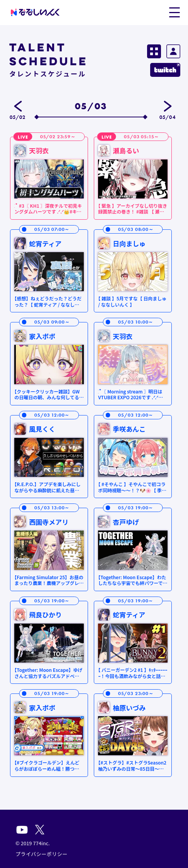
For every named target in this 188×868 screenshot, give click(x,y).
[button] (174, 12)
